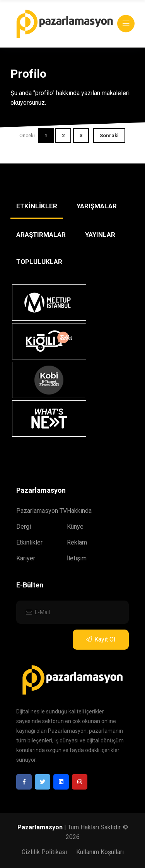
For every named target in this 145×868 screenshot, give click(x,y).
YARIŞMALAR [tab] (97, 206)
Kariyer (26, 558)
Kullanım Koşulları (100, 852)
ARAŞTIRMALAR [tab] (41, 235)
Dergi (24, 527)
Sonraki (109, 135)
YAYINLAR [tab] (100, 235)
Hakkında (79, 511)
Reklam (77, 542)
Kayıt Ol (101, 639)
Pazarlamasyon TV (42, 511)
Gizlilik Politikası (44, 852)
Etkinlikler (29, 542)
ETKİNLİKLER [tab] (37, 206)
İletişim (77, 558)
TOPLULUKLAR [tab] (39, 262)
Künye (75, 527)
